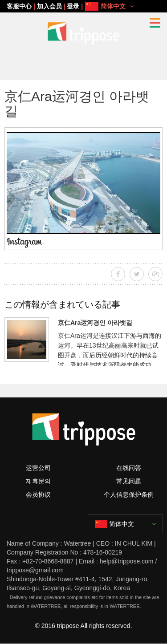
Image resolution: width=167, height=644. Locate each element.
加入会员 (49, 6)
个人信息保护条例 (129, 494)
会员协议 (38, 494)
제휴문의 (38, 481)
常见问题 (129, 481)
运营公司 (38, 468)
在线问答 (129, 468)
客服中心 (19, 6)
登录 (73, 6)
